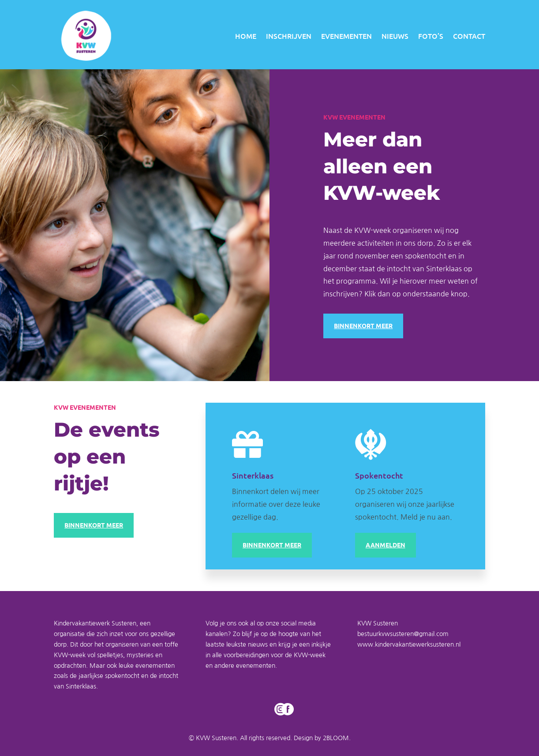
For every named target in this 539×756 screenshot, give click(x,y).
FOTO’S (431, 36)
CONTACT (469, 36)
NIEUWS (395, 36)
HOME (246, 36)
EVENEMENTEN (346, 36)
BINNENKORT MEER (363, 326)
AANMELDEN (386, 545)
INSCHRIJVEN (289, 36)
